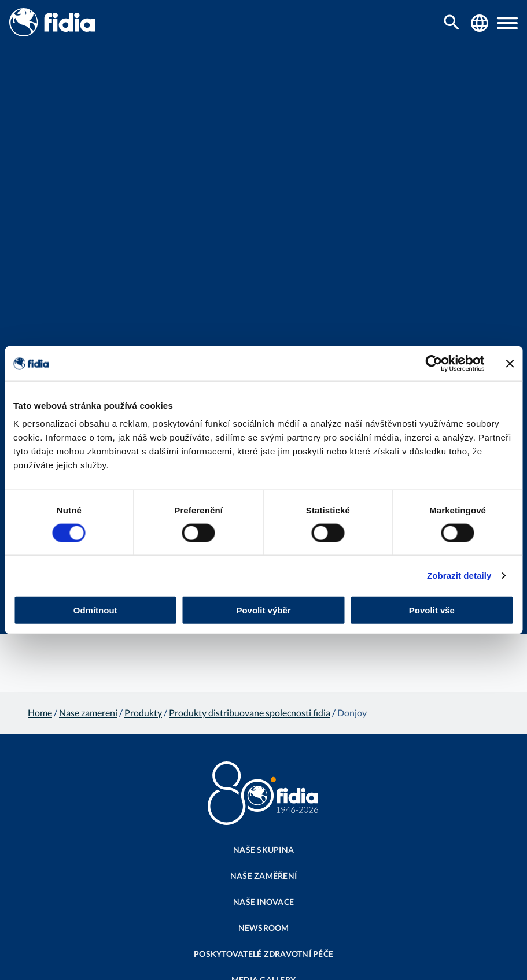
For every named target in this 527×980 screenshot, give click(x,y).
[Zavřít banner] (510, 363)
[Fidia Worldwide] (480, 23)
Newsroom (264, 928)
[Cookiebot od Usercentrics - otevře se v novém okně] (434, 363)
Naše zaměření (263, 876)
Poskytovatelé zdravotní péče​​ (263, 954)
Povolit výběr (263, 610)
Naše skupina (263, 850)
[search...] (452, 23)
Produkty (143, 713)
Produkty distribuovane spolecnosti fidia (250, 713)
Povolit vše (432, 610)
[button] (507, 23)
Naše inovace (263, 902)
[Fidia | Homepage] (52, 33)
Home (40, 713)
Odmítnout (95, 610)
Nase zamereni (88, 713)
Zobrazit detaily (459, 575)
